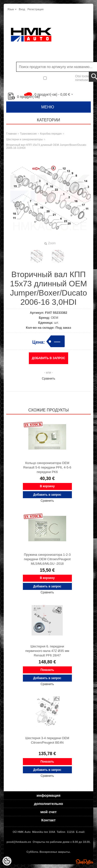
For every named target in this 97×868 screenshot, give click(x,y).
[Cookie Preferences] (7, 861)
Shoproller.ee (85, 862)
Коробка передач (51, 134)
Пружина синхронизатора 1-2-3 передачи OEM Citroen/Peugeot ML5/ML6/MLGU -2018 (47, 559)
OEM (54, 318)
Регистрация (36, 9)
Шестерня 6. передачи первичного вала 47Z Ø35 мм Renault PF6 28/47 (47, 651)
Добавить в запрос (48, 358)
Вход (22, 9)
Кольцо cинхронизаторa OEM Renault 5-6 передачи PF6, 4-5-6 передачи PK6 (47, 467)
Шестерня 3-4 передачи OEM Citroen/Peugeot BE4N (47, 740)
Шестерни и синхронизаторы (24, 139)
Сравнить (48, 379)
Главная (11, 134)
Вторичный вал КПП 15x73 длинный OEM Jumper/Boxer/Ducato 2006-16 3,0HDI (46, 146)
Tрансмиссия (28, 134)
